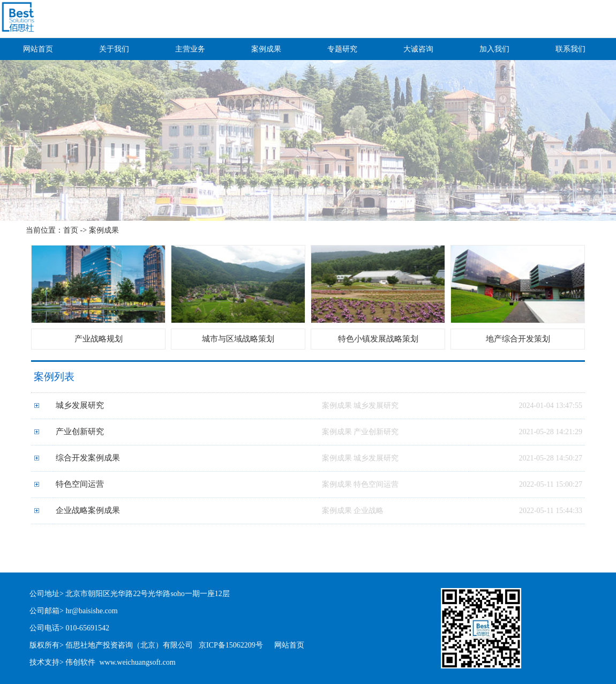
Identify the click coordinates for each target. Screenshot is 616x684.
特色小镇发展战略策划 (378, 339)
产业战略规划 (99, 339)
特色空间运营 (80, 484)
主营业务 (190, 49)
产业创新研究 (80, 432)
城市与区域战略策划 (238, 339)
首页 (71, 230)
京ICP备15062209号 (231, 645)
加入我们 (494, 49)
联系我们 (570, 49)
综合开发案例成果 (88, 458)
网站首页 (38, 49)
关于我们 (114, 49)
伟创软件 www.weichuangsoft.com (120, 662)
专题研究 (342, 49)
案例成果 (266, 49)
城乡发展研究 (80, 405)
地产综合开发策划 (518, 339)
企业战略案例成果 (88, 510)
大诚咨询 (418, 49)
